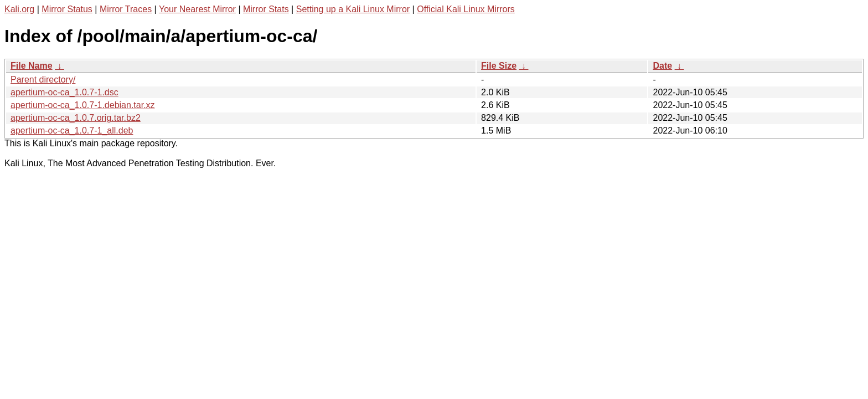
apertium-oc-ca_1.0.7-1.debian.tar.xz (83, 105)
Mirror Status (67, 9)
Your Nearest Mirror (197, 9)
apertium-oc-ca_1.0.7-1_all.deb (72, 131)
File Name (32, 66)
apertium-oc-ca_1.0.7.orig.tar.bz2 (76, 118)
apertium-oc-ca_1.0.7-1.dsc (64, 92)
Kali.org (19, 9)
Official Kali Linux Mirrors (466, 9)
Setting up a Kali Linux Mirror (353, 9)
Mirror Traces (126, 9)
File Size (499, 66)
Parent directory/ (43, 80)
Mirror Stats (266, 9)
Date (662, 66)
